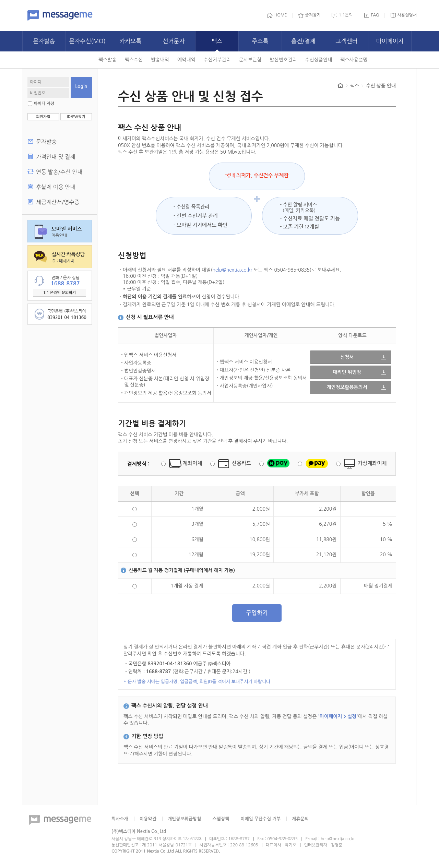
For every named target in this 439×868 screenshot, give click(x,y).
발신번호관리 (283, 60)
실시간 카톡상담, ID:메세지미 (60, 257)
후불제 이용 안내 (56, 187)
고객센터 (347, 41)
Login (81, 86)
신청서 (347, 357)
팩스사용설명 (354, 60)
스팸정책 (221, 819)
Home (340, 85)
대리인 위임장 (347, 372)
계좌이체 (192, 463)
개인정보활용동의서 (347, 387)
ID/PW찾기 (76, 117)
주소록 (260, 41)
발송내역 (160, 60)
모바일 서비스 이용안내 (60, 231)
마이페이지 (390, 41)
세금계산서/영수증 (58, 202)
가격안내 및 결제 (56, 157)
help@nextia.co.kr (233, 270)
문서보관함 (250, 60)
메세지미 (60, 15)
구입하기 (257, 613)
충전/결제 (303, 41)
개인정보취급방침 (185, 819)
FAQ (375, 15)
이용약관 (148, 819)
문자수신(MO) (87, 41)
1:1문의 (346, 15)
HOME (281, 15)
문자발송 (44, 41)
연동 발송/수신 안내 (59, 172)
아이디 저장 (44, 104)
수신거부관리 (217, 60)
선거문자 (174, 41)
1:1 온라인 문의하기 (60, 293)
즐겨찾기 (313, 15)
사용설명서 (407, 15)
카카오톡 (131, 41)
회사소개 (120, 819)
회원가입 (43, 117)
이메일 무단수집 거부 (260, 819)
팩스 (217, 41)
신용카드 (241, 463)
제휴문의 (300, 819)
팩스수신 (134, 60)
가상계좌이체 (372, 463)
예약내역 (186, 60)
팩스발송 (108, 60)
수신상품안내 (318, 60)
